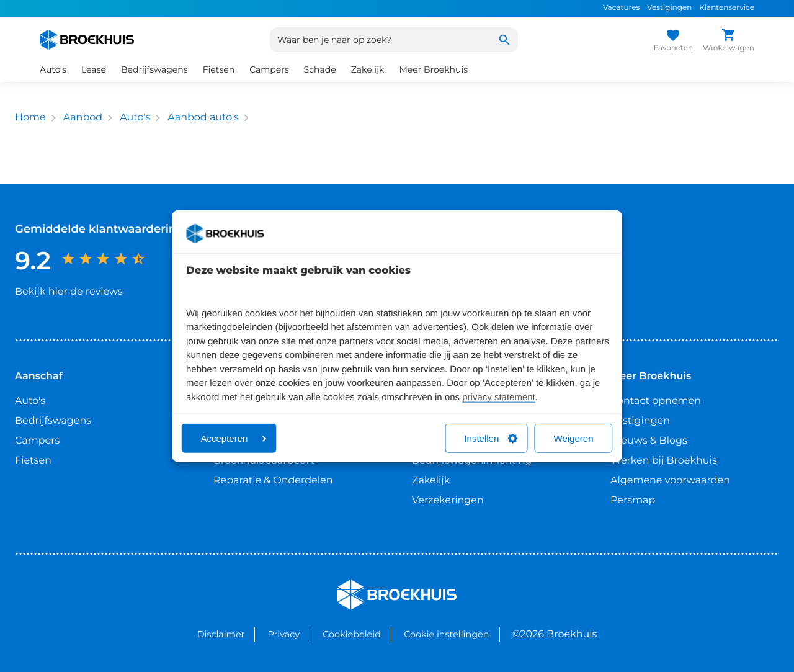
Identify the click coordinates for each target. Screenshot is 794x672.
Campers (269, 69)
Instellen (491, 438)
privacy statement (499, 397)
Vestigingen (669, 8)
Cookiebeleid (352, 634)
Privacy (284, 634)
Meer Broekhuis (433, 69)
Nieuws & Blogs (649, 441)
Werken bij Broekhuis (664, 461)
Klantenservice (727, 8)
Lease (94, 69)
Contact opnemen (656, 401)
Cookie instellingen (446, 634)
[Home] (87, 40)
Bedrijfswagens (154, 69)
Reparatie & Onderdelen (273, 481)
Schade (320, 69)
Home (30, 118)
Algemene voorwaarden (670, 481)
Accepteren (234, 438)
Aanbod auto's (203, 118)
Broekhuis (363, 585)
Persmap (633, 500)
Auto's (53, 69)
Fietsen (219, 69)
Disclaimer (221, 634)
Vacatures (621, 8)
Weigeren (574, 438)
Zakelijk (368, 69)
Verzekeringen (448, 500)
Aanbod (83, 118)
